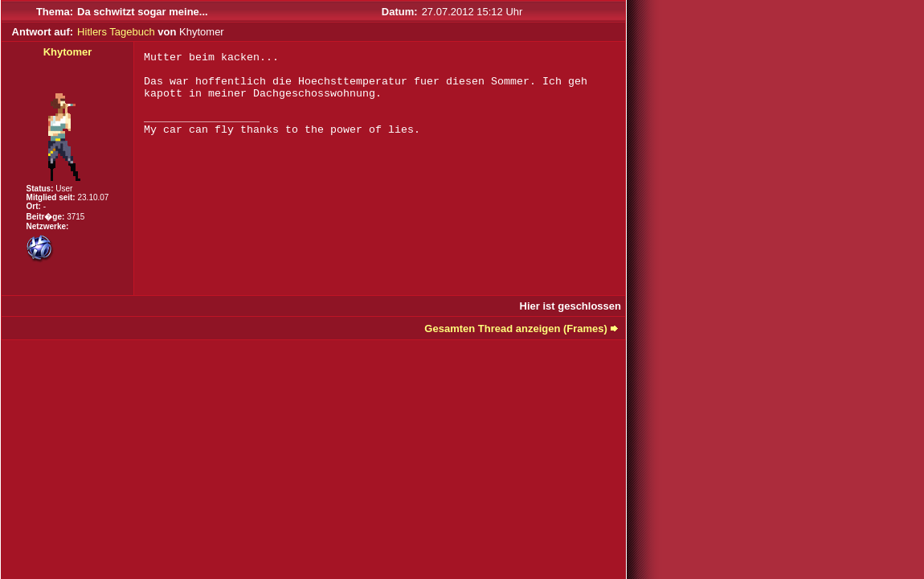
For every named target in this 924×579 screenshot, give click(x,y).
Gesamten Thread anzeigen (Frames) (516, 329)
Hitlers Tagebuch (116, 32)
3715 (76, 217)
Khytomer (68, 52)
